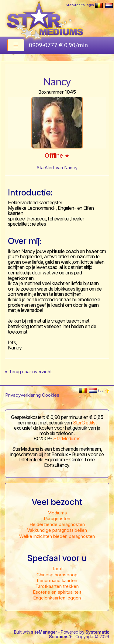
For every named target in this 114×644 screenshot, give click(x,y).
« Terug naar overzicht (28, 372)
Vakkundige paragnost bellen (57, 530)
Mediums (57, 513)
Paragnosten (57, 519)
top (104, 391)
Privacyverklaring (23, 395)
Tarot (57, 569)
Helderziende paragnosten (57, 524)
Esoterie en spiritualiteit (57, 592)
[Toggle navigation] (16, 45)
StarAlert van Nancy (57, 168)
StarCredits (84, 423)
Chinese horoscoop (57, 575)
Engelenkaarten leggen (57, 598)
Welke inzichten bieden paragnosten (57, 536)
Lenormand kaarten (57, 580)
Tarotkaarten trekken (57, 586)
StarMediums (67, 438)
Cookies (51, 395)
